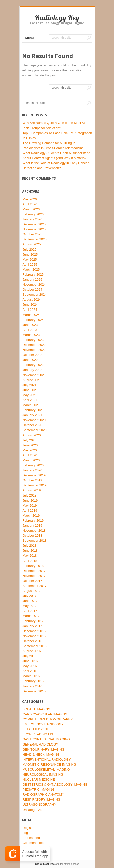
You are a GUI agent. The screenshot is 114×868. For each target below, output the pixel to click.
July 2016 (30, 656)
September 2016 (35, 646)
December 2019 (34, 475)
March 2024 (31, 315)
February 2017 (33, 621)
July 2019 (30, 495)
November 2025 (34, 229)
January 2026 (32, 219)
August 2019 (32, 490)
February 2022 (33, 365)
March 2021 (31, 405)
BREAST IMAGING (37, 709)
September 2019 (35, 485)
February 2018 (33, 566)
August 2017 (32, 591)
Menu (30, 38)
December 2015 (34, 691)
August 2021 (32, 380)
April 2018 (30, 561)
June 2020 (30, 445)
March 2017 (31, 616)
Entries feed (31, 838)
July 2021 (30, 385)
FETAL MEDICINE (36, 729)
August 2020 (32, 435)
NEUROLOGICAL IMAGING (43, 774)
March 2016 (31, 676)
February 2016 (33, 681)
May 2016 (30, 666)
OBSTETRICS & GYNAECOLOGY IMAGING (55, 785)
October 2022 (32, 355)
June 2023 (30, 325)
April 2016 (30, 671)
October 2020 (32, 425)
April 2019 (30, 510)
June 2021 (30, 390)
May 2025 (30, 259)
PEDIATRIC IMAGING (39, 790)
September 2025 (35, 239)
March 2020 (31, 460)
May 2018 (30, 556)
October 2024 (32, 290)
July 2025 (30, 249)
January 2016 (32, 686)
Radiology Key (57, 18)
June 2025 (30, 254)
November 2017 (34, 576)
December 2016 (34, 631)
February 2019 (33, 520)
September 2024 (35, 295)
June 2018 (30, 551)
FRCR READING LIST (39, 734)
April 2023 (30, 330)
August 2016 (32, 651)
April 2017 (30, 611)
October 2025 (32, 234)
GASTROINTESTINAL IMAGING (46, 739)
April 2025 (30, 264)
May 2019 (30, 505)
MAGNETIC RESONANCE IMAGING (49, 764)
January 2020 (32, 470)
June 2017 (30, 601)
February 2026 (33, 214)
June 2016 (30, 661)
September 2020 (35, 430)
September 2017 (35, 586)
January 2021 (32, 415)
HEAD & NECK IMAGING (41, 754)
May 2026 (30, 199)
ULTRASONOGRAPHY (39, 805)
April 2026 (30, 204)
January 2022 (32, 370)
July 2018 (30, 546)
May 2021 (30, 395)
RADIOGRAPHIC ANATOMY (43, 795)
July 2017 (30, 596)
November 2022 (34, 350)
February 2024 (33, 320)
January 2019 (32, 525)
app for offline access (57, 864)
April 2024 (30, 310)
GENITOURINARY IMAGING (44, 749)
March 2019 (31, 515)
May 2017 (30, 606)
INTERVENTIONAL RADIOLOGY (47, 759)
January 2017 (32, 626)
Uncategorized (33, 810)
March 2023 (31, 335)
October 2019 (32, 480)
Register (29, 828)
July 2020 (30, 440)
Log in (27, 833)
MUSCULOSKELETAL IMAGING (46, 769)
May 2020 (30, 450)
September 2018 (35, 541)
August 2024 (32, 300)
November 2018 (34, 531)
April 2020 (30, 455)
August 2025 (32, 244)
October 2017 (32, 581)
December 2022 (34, 345)
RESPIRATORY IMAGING (41, 800)
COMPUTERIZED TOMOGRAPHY (48, 719)
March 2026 (31, 209)
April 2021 (30, 400)
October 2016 (32, 641)
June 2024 (30, 305)
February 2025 (33, 274)
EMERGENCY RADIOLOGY (43, 724)
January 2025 (32, 280)
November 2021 (34, 375)
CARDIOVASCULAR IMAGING (45, 714)
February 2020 (33, 465)
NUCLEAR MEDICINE (39, 780)
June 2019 (30, 500)
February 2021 (33, 410)
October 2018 (32, 536)
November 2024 (34, 285)
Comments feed (34, 843)
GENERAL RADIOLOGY (40, 744)
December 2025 (34, 224)
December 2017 (34, 571)
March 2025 (31, 269)
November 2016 (34, 636)
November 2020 (34, 420)
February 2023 (33, 340)
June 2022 (30, 360)
